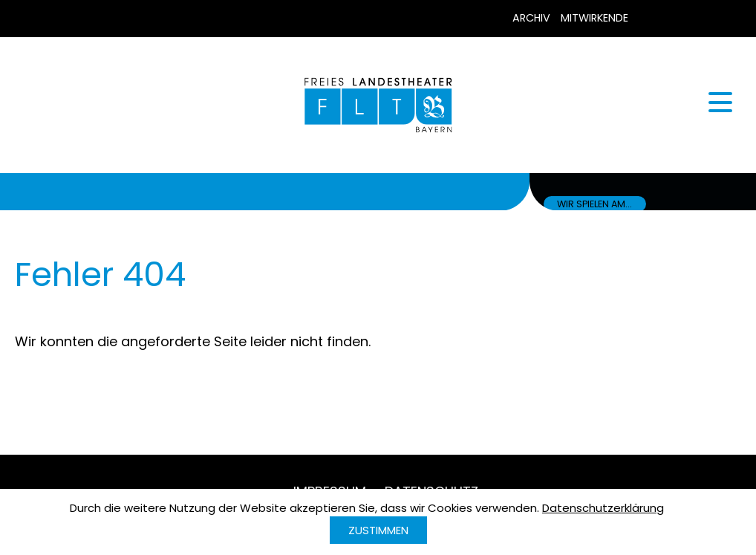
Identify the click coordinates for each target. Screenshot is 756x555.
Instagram (715, 19)
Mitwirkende (594, 18)
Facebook (650, 19)
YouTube (682, 19)
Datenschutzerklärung (603, 508)
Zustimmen (378, 530)
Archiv (531, 18)
